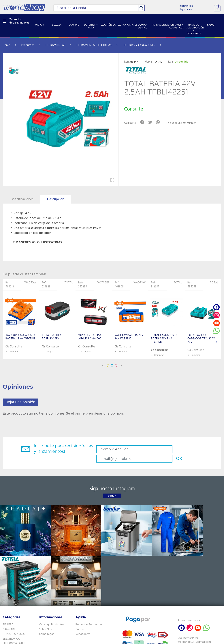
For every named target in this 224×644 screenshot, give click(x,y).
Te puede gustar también (183, 123)
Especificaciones (21, 199)
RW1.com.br (125, 640)
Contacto (81, 558)
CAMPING (9, 558)
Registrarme (186, 9)
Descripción (56, 199)
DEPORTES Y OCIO (14, 562)
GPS (5, 609)
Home (6, 45)
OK (206, 449)
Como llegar (46, 562)
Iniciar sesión (186, 6)
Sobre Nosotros (49, 558)
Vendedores (83, 562)
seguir (112, 488)
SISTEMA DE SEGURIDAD (18, 604)
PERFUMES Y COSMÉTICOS (19, 586)
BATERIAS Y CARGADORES (139, 45)
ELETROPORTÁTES (14, 572)
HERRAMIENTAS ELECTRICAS (94, 45)
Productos (28, 45)
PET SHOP (9, 614)
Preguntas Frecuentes (89, 553)
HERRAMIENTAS (55, 45)
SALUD (7, 600)
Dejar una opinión (20, 402)
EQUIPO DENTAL (13, 577)
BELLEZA (8, 553)
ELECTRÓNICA (11, 567)
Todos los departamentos (19, 21)
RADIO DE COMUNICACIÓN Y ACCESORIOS (20, 593)
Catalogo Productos (52, 553)
